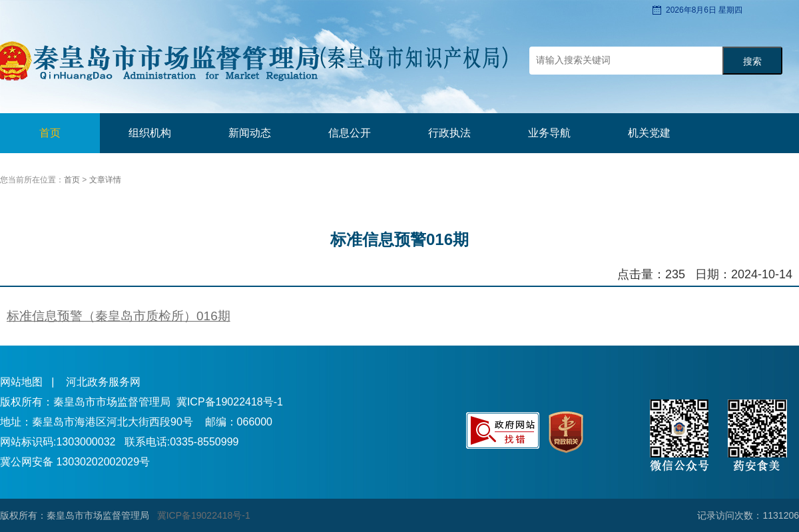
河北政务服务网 (103, 382)
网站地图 (21, 382)
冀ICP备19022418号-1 (230, 402)
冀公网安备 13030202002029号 (75, 462)
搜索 (752, 62)
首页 (50, 133)
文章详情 (105, 180)
